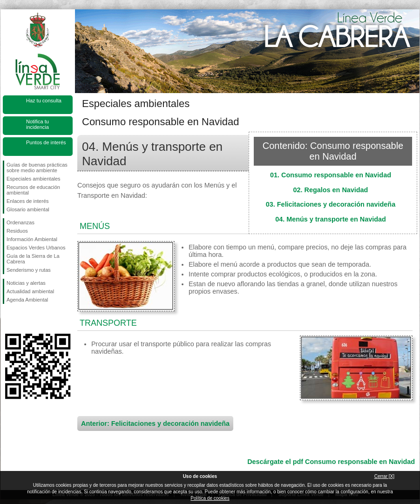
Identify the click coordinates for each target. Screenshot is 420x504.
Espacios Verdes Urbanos (36, 248)
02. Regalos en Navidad (331, 190)
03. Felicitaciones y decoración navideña (331, 204)
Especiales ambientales (34, 179)
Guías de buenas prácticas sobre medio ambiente (37, 168)
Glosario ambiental (28, 209)
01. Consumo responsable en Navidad (331, 175)
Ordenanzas (20, 222)
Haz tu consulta (44, 101)
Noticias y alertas (26, 283)
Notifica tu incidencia (37, 124)
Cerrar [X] (384, 476)
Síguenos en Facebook (8, 319)
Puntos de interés (46, 142)
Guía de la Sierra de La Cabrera (33, 259)
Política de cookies (210, 498)
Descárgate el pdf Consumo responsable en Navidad (331, 462)
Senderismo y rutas (29, 270)
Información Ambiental (32, 239)
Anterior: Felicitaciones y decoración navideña (155, 423)
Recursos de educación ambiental (33, 190)
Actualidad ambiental (30, 291)
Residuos (17, 231)
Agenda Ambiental (27, 300)
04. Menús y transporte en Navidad (331, 219)
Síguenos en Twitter (24, 319)
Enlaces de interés (28, 201)
